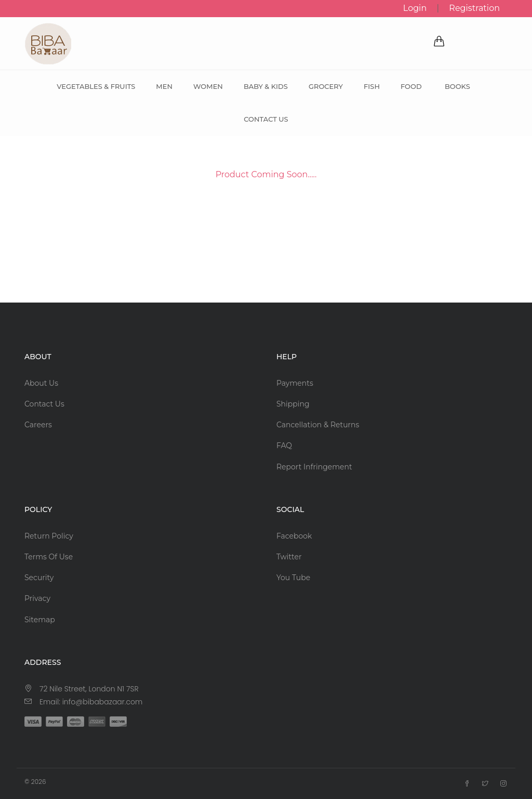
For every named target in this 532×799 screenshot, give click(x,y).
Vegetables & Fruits (96, 86)
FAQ (284, 446)
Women (208, 86)
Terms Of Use (49, 557)
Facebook (294, 536)
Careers (38, 425)
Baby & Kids (266, 86)
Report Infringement (314, 467)
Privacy (37, 598)
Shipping (293, 404)
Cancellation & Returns (318, 425)
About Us (41, 383)
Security (39, 578)
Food (411, 86)
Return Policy (49, 536)
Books (457, 86)
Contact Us (266, 119)
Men (164, 86)
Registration (474, 8)
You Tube (293, 578)
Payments (295, 383)
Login (415, 8)
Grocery (326, 86)
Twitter (289, 557)
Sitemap (40, 620)
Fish (372, 86)
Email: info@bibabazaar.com (91, 702)
